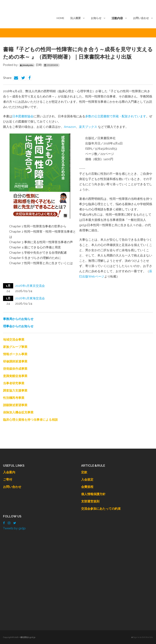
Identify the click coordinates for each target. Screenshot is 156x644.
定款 (84, 472)
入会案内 (9, 472)
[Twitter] (15, 523)
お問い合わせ (141, 18)
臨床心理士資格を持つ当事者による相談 (30, 420)
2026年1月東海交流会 (30, 298)
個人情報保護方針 (93, 494)
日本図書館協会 (23, 116)
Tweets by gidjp (14, 528)
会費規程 (87, 487)
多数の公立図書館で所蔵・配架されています (116, 116)
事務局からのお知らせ (18, 319)
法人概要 (75, 18)
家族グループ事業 (15, 347)
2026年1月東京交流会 (30, 286)
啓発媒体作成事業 (15, 369)
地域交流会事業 (14, 340)
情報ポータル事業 (15, 354)
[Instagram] (9, 523)
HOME (60, 18)
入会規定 (87, 480)
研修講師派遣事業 (15, 361)
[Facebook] (4, 523)
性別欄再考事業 (14, 398)
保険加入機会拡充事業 (18, 412)
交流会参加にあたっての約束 (101, 509)
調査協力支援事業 (15, 391)
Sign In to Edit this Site (142, 637)
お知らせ (96, 18)
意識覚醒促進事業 (15, 376)
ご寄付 (8, 480)
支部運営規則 (90, 501)
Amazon (70, 127)
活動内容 (117, 18)
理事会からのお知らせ (18, 326)
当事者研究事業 (14, 383)
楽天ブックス (88, 127)
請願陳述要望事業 (15, 405)
